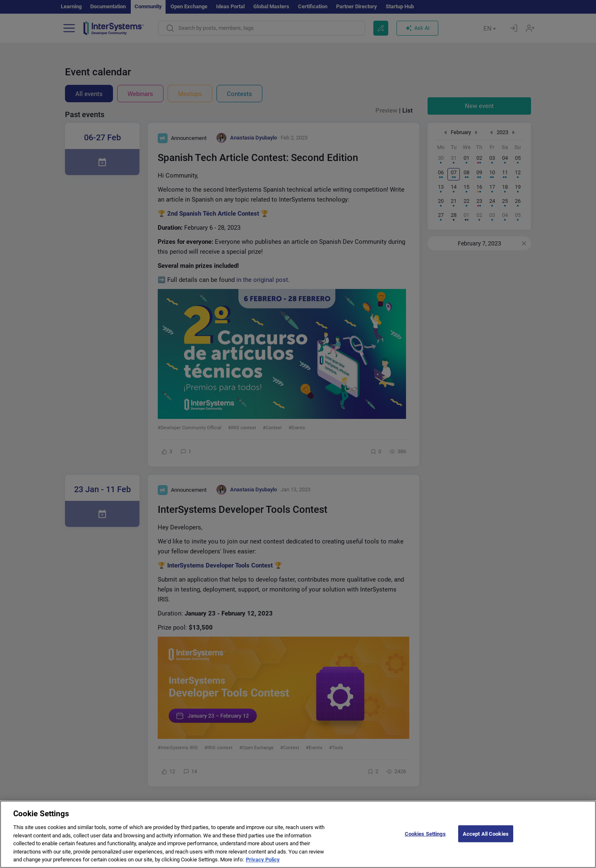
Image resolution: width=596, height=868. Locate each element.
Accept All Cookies (486, 840)
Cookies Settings (425, 840)
